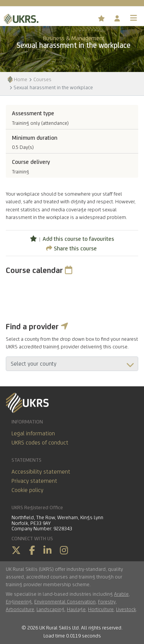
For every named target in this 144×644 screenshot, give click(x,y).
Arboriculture (20, 609)
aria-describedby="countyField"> (72, 364)
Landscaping (50, 609)
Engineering (19, 602)
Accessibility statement (41, 472)
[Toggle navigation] (134, 18)
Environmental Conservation (65, 602)
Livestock (126, 609)
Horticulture (101, 609)
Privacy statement (34, 481)
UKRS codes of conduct (40, 442)
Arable (121, 594)
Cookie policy (27, 490)
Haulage (76, 609)
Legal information (33, 433)
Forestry (107, 602)
